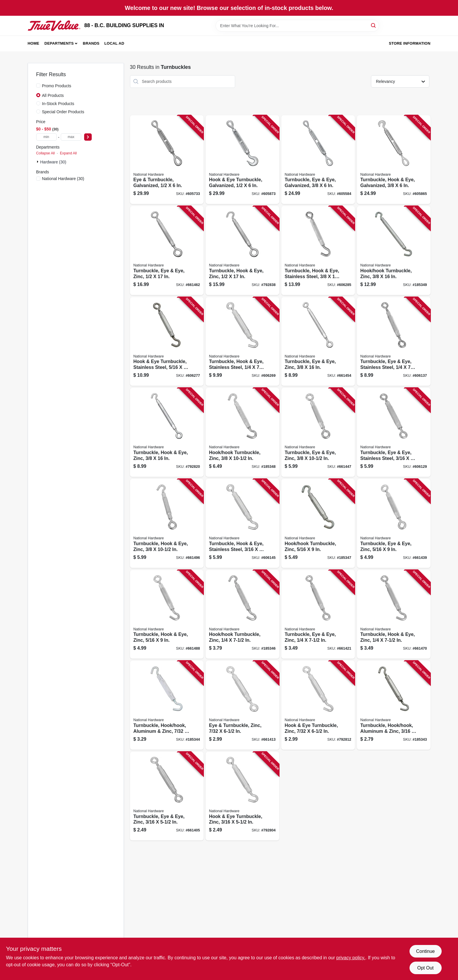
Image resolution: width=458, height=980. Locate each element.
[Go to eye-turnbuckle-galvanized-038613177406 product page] (167, 160)
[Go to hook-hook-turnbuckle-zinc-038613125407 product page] (318, 523)
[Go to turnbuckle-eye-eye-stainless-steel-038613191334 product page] (394, 342)
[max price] (71, 137)
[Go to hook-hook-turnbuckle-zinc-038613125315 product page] (394, 251)
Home (34, 43)
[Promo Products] (38, 86)
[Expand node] (38, 162)
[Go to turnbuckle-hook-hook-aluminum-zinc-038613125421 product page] (167, 705)
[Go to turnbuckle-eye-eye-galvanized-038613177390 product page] (318, 160)
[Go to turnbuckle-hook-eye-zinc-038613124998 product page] (394, 614)
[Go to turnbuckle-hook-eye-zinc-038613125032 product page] (167, 523)
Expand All (68, 153)
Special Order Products (63, 112)
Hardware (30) (53, 162)
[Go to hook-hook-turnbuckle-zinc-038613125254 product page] (242, 614)
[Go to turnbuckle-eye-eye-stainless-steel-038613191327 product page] (394, 432)
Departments (59, 43)
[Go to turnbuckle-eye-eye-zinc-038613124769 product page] (318, 614)
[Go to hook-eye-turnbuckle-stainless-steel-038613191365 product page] (167, 342)
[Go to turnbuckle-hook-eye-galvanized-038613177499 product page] (394, 160)
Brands (91, 43)
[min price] (46, 137)
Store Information (410, 43)
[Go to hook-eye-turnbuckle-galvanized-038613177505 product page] (242, 160)
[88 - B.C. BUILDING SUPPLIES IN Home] (54, 26)
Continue (425, 951)
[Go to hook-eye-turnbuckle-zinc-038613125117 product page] (242, 796)
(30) (63, 179)
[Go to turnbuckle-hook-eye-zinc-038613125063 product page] (167, 432)
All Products (53, 95)
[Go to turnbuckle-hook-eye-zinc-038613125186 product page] (167, 614)
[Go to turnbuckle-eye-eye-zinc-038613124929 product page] (394, 523)
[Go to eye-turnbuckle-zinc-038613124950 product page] (242, 705)
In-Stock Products (58, 104)
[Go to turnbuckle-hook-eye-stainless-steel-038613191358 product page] (242, 342)
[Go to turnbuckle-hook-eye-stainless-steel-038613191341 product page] (242, 523)
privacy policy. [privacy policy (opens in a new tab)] (351, 958)
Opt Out (425, 968)
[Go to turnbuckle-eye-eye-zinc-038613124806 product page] (318, 432)
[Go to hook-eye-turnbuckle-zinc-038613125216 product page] (318, 705)
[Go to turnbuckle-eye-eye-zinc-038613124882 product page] (167, 796)
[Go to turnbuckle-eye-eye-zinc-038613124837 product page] (318, 342)
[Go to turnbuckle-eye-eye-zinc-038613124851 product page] (167, 251)
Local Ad (114, 43)
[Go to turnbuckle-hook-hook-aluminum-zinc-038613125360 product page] (394, 705)
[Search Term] (297, 26)
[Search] (374, 25)
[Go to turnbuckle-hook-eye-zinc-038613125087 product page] (242, 251)
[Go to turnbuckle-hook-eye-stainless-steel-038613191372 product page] (318, 251)
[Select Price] (88, 137)
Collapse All (46, 153)
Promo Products (57, 86)
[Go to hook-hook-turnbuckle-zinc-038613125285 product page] (242, 432)
